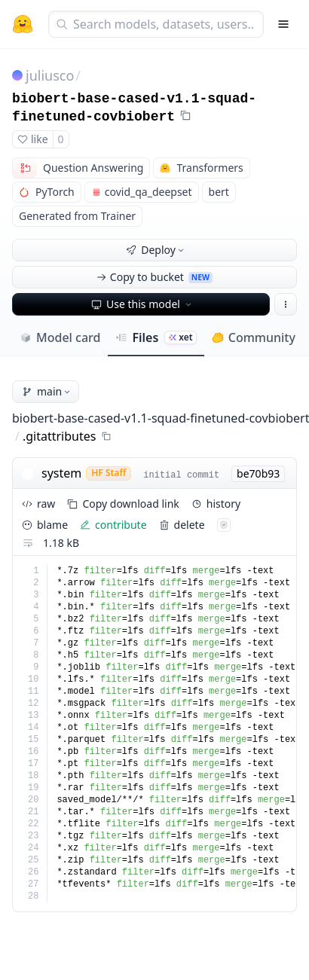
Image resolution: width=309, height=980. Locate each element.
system (61, 473)
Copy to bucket (154, 277)
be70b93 (258, 473)
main (47, 391)
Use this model (142, 304)
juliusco (50, 75)
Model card (60, 337)
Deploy (156, 250)
